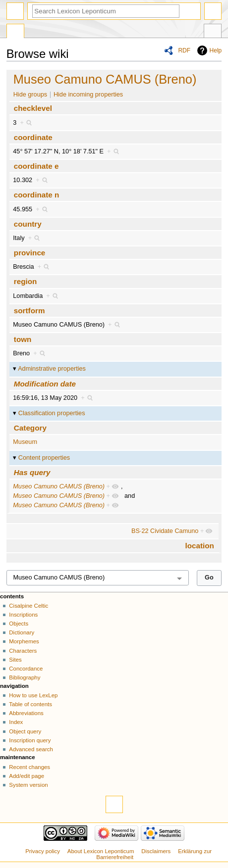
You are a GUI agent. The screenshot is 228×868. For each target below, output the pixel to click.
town (23, 339)
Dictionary (22, 632)
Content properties (44, 458)
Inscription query (30, 740)
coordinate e (36, 166)
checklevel (33, 108)
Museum (25, 442)
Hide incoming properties (88, 95)
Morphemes (24, 641)
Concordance (26, 669)
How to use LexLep (33, 695)
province (30, 253)
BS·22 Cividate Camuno (165, 531)
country (28, 224)
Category (30, 428)
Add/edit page (27, 776)
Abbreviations (26, 713)
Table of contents (30, 704)
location (199, 546)
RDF (184, 50)
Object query (25, 731)
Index (16, 722)
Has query (32, 472)
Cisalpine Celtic (28, 606)
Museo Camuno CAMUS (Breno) (105, 79)
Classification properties (52, 413)
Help (216, 50)
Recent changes (29, 767)
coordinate (33, 137)
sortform (29, 311)
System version (28, 785)
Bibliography (25, 677)
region (26, 281)
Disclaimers (156, 851)
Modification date (45, 384)
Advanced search (31, 749)
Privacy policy (43, 851)
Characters (23, 651)
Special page (15, 32)
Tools (213, 32)
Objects (19, 624)
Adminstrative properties (52, 369)
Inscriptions (23, 615)
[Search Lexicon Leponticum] (106, 11)
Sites (15, 660)
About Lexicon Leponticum (101, 851)
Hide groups (30, 95)
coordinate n (36, 195)
